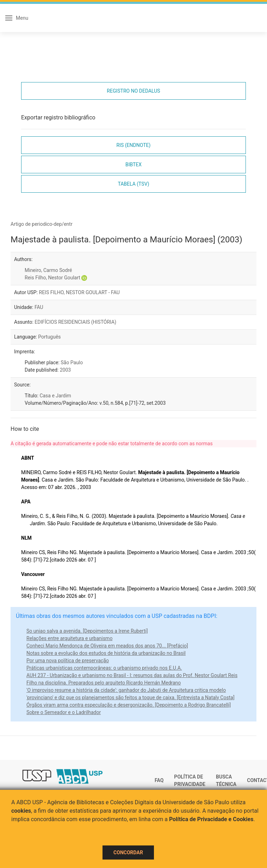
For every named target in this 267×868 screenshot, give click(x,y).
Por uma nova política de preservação (68, 661)
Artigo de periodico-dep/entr (42, 224)
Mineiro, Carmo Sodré (48, 270)
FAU (39, 307)
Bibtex (133, 165)
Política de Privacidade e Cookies (211, 819)
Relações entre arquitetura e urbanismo (69, 638)
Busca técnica (226, 781)
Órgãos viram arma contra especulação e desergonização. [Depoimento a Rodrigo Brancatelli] (129, 705)
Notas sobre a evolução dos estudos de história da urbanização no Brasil (106, 653)
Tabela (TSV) (133, 184)
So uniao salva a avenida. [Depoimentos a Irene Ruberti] (87, 631)
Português (49, 337)
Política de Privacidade (190, 781)
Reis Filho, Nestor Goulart (52, 278)
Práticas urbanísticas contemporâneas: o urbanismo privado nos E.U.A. (104, 668)
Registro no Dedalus (133, 91)
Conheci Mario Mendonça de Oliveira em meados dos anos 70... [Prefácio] (107, 646)
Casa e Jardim (55, 396)
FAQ (159, 780)
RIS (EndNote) (134, 145)
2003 (65, 370)
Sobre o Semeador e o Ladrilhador (64, 712)
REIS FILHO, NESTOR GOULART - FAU (79, 292)
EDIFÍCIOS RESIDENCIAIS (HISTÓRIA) (75, 322)
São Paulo (72, 362)
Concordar (128, 852)
